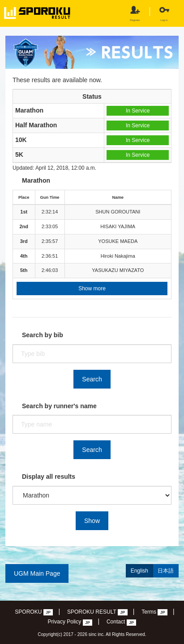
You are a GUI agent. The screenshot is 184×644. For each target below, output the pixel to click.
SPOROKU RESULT (97, 612)
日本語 (166, 571)
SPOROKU (34, 612)
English (139, 571)
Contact (122, 622)
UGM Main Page (37, 573)
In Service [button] (138, 111)
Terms (154, 612)
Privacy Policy (70, 622)
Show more (92, 289)
